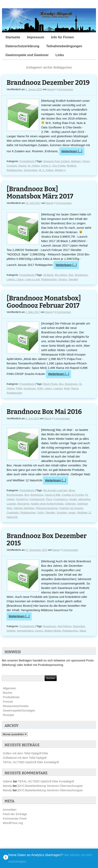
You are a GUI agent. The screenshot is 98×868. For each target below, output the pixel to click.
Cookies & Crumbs (73, 495)
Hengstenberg (25, 631)
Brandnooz (81, 275)
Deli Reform (64, 626)
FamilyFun (22, 499)
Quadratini (13, 513)
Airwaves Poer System (56, 161)
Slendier (73, 279)
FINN (19, 388)
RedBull (71, 166)
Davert (22, 166)
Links (60, 55)
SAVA (41, 513)
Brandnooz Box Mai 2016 (44, 412)
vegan (72, 513)
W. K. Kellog (46, 170)
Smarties (62, 513)
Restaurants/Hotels (16, 706)
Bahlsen (76, 161)
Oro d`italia (59, 166)
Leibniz (11, 279)
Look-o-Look (33, 279)
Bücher (8, 693)
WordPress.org (13, 823)
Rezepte (8, 715)
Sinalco (63, 279)
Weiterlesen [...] (72, 151)
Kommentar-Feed (15, 818)
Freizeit (8, 702)
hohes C (46, 166)
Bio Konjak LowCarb (55, 490)
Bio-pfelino (61, 275)
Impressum (36, 37)
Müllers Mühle (53, 631)
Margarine (23, 504)
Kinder (73, 499)
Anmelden (10, 810)
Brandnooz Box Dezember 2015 (47, 540)
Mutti (67, 388)
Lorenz (39, 631)
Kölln (40, 388)
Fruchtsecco (61, 499)
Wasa (83, 631)
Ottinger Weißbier (24, 508)
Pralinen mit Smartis (71, 508)
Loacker (58, 388)
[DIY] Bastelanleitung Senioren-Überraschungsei (50, 786)
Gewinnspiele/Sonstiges (19, 710)
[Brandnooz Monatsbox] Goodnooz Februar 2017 (44, 302)
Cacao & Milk (53, 495)
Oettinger (70, 504)
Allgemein (9, 688)
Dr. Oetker (34, 166)
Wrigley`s (60, 170)
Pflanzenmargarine (47, 508)
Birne (72, 490)
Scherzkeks (30, 170)
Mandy (51, 89)
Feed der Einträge (15, 814)
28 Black (48, 275)
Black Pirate (50, 384)
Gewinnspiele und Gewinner (27, 55)
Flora (49, 499)
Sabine (8, 781)
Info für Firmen (62, 37)
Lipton (20, 279)
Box (71, 275)
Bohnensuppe (15, 495)
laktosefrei (84, 499)
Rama (75, 388)
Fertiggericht (37, 499)
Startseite (13, 37)
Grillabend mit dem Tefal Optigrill (25, 758)
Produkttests (27, 161)
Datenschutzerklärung (22, 46)
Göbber (11, 631)
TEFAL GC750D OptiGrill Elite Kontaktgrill (31, 762)
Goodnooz (30, 388)
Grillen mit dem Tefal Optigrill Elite (26, 753)
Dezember (79, 626)
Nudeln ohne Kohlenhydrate (47, 504)
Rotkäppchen (14, 170)
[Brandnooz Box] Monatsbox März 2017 (40, 193)
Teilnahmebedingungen (64, 46)
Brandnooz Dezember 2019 (48, 83)
